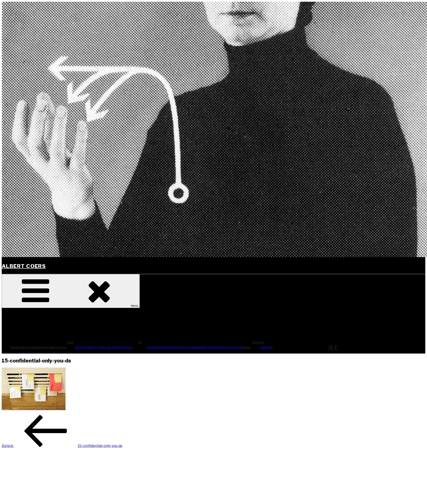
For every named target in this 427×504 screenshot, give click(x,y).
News (25, 347)
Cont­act (290, 342)
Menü (71, 291)
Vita (150, 347)
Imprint (266, 347)
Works (15, 347)
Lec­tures (236, 347)
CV (172, 342)
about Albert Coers (91, 347)
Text (102, 342)
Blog (248, 347)
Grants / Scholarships (190, 347)
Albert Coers (24, 266)
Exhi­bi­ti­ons (38, 347)
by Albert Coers (120, 347)
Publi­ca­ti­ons (57, 347)
